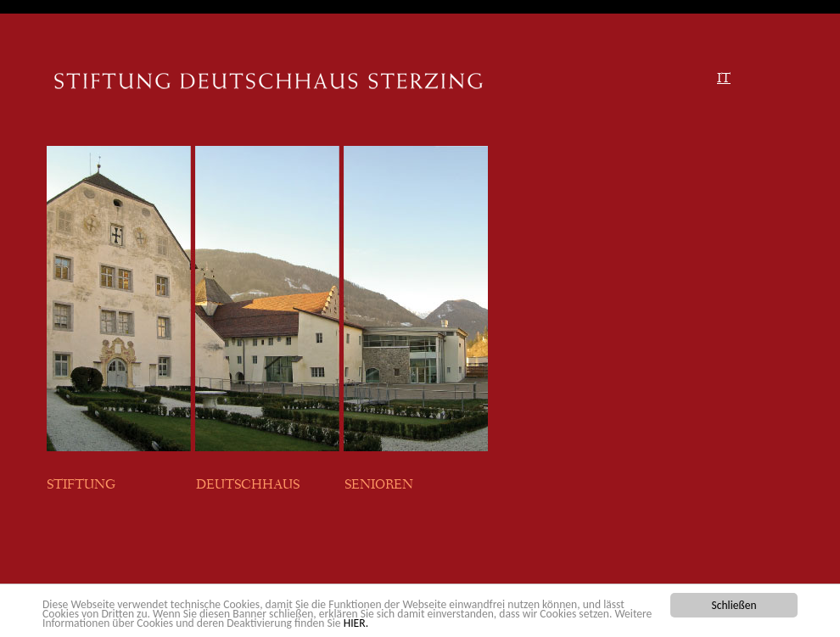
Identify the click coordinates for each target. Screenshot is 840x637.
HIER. (356, 623)
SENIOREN (379, 486)
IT (724, 80)
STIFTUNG (84, 486)
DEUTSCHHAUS (248, 486)
